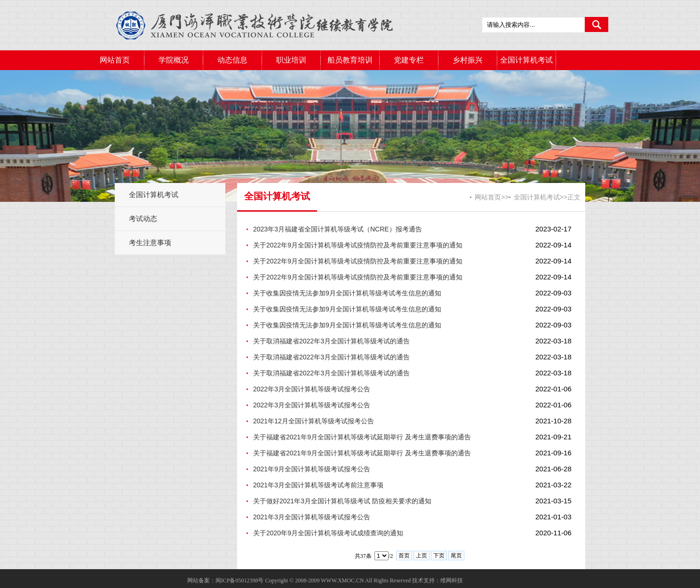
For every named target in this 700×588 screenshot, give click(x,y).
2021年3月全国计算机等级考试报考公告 (312, 517)
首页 (404, 556)
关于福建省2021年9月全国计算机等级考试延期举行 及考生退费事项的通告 (362, 437)
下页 (439, 556)
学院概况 (174, 60)
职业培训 (291, 60)
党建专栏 (409, 60)
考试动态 (143, 219)
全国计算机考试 (526, 60)
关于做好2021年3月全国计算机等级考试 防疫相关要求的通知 (342, 501)
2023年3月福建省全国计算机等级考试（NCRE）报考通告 (338, 229)
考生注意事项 (150, 242)
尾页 (456, 556)
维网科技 (452, 580)
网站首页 (115, 60)
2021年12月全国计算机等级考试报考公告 (314, 421)
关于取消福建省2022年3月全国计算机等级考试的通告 (331, 341)
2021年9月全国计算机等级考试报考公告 (312, 469)
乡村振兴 (468, 60)
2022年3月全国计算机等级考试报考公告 (312, 389)
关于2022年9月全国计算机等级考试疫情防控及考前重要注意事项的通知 (358, 245)
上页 (422, 556)
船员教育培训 (350, 60)
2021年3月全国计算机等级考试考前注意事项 (318, 485)
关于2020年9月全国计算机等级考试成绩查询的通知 (328, 533)
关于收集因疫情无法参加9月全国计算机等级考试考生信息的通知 (347, 293)
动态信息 (232, 60)
